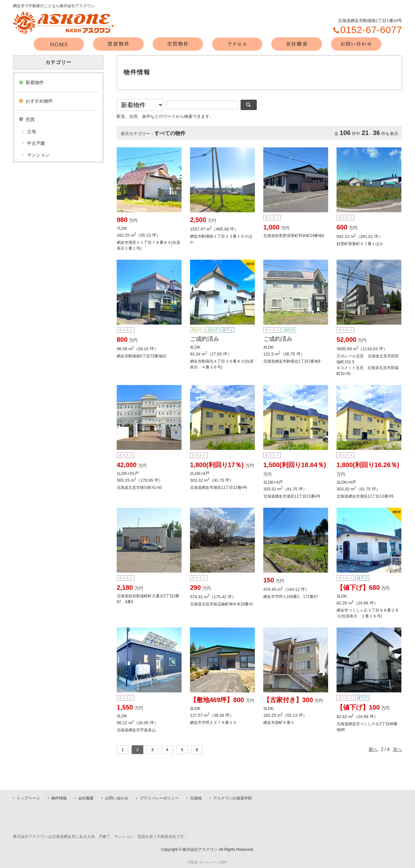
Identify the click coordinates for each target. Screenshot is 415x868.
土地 (31, 131)
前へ (373, 749)
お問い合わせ (117, 798)
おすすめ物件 (39, 101)
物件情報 (59, 798)
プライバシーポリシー (159, 798)
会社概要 (86, 798)
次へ (397, 749)
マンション (38, 155)
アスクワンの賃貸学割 (232, 798)
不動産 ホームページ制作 (207, 862)
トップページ (28, 798)
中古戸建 (36, 143)
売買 (30, 119)
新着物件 (35, 82)
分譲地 (196, 798)
